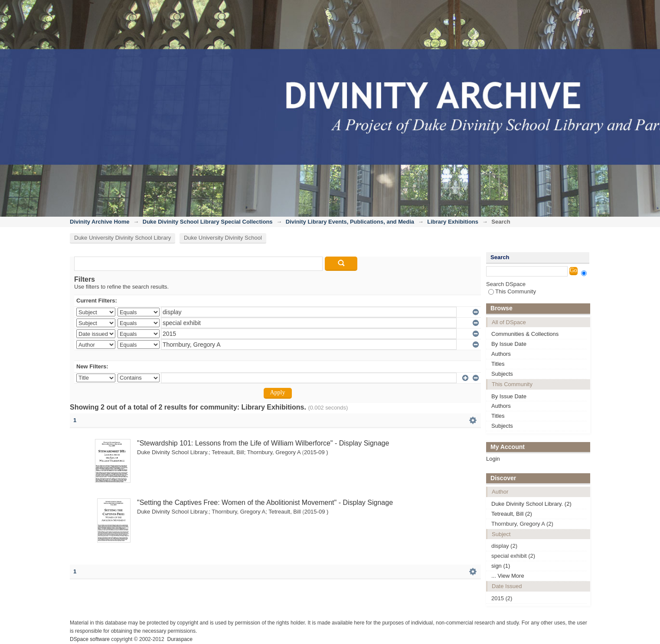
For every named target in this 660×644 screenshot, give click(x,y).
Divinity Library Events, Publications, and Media (350, 222)
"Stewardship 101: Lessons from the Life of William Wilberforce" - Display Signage (263, 443)
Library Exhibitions (453, 222)
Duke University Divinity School (223, 238)
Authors (501, 354)
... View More (508, 576)
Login (583, 11)
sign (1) (501, 566)
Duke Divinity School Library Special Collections (208, 222)
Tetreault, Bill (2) (512, 514)
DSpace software (90, 639)
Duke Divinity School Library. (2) (531, 504)
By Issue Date (509, 344)
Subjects (502, 374)
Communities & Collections (525, 334)
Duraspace (180, 639)
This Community (512, 291)
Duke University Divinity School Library (123, 238)
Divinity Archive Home (100, 222)
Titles (498, 364)
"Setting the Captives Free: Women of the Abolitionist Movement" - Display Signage (265, 503)
